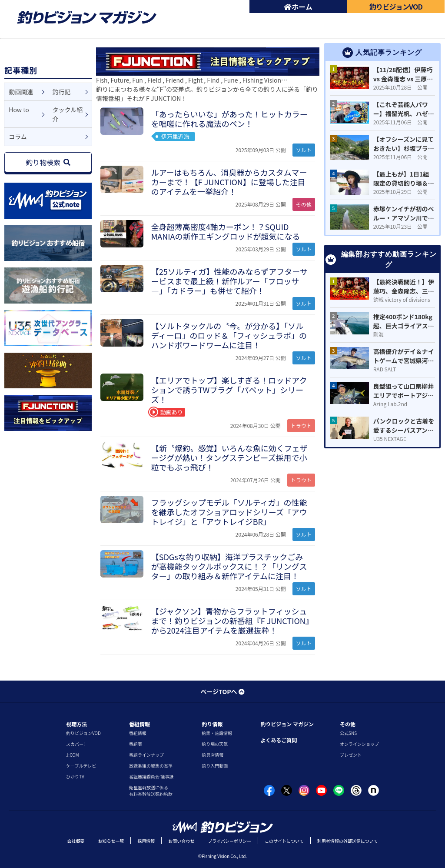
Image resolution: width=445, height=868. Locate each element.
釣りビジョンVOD (83, 733)
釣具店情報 (213, 755)
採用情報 (146, 841)
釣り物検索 (48, 162)
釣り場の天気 (215, 744)
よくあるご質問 (279, 740)
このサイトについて (284, 841)
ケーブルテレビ (81, 766)
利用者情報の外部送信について (348, 841)
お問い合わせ (181, 841)
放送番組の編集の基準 (151, 766)
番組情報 (139, 724)
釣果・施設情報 (217, 733)
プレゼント (351, 755)
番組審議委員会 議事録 (151, 776)
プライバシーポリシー (229, 841)
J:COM (73, 755)
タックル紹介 (68, 114)
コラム (18, 137)
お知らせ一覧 (111, 841)
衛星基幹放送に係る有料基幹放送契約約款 (151, 791)
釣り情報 (212, 724)
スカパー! (75, 744)
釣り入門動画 (215, 766)
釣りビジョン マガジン (287, 724)
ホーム (298, 7)
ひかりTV (75, 776)
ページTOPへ (222, 691)
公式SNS (348, 733)
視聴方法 (76, 724)
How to (19, 110)
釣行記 (62, 92)
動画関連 (21, 92)
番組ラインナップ (146, 755)
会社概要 (76, 841)
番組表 (136, 744)
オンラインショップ (359, 744)
